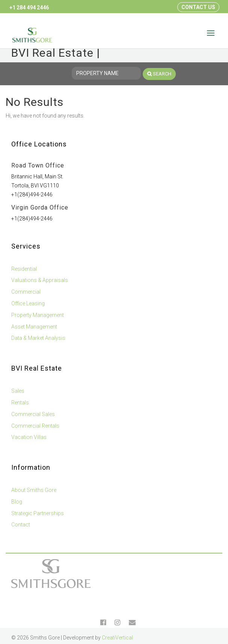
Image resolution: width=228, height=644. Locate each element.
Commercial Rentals (35, 426)
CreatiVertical (117, 638)
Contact (21, 525)
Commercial (26, 292)
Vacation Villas (29, 437)
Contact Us (198, 7)
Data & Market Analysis (38, 338)
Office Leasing (28, 303)
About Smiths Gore (34, 490)
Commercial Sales (33, 414)
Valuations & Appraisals (40, 280)
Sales (18, 391)
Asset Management (34, 327)
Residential (24, 269)
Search (159, 74)
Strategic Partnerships (38, 513)
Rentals (20, 403)
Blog (17, 502)
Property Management (38, 315)
